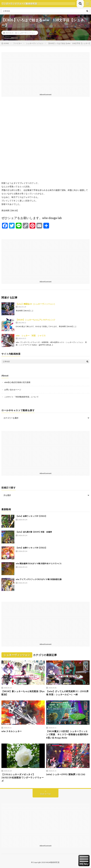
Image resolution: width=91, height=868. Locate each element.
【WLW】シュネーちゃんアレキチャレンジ (35, 320)
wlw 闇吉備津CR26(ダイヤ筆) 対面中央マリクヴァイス (39, 563)
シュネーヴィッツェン (26, 33)
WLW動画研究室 (53, 862)
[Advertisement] (45, 72)
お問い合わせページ (13, 390)
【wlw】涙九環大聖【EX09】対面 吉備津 (34, 532)
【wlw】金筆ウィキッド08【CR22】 (31, 548)
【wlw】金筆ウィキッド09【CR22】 (31, 516)
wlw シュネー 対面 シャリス (31, 335)
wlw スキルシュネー (12, 731)
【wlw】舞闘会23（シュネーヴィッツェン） (36, 304)
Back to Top (46, 794)
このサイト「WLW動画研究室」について (21, 397)
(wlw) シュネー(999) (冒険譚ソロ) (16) (66, 774)
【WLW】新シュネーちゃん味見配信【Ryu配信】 (23, 693)
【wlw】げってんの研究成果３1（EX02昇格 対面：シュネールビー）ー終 (67, 693)
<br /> (45, 141)
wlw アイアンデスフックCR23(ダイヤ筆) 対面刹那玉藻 (39, 579)
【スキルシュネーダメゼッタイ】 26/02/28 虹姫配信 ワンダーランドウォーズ (23, 778)
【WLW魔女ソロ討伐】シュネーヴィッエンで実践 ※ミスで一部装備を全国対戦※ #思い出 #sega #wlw (67, 734)
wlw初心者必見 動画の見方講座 (17, 382)
